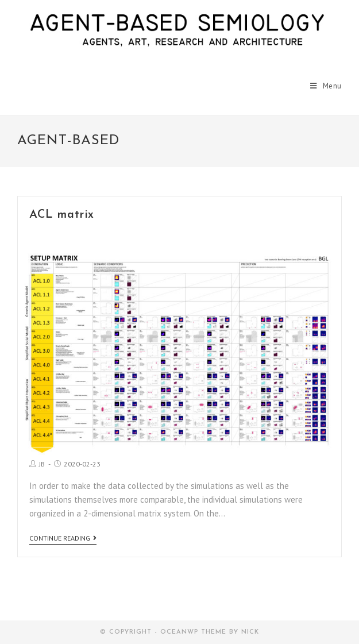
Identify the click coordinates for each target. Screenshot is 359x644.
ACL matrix (62, 215)
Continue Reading (63, 538)
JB (42, 464)
